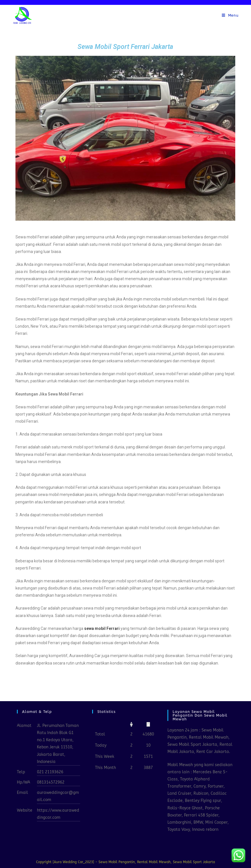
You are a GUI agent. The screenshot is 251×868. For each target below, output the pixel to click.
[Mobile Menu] (230, 15)
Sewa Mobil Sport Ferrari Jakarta (125, 47)
